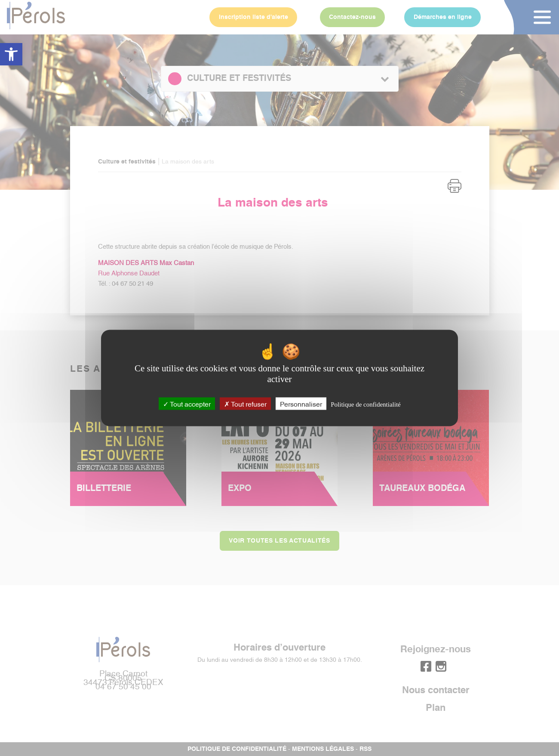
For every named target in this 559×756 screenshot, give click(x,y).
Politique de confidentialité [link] (365, 404)
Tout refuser (245, 404)
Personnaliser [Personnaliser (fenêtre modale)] (301, 404)
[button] (11, 54)
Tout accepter (187, 404)
